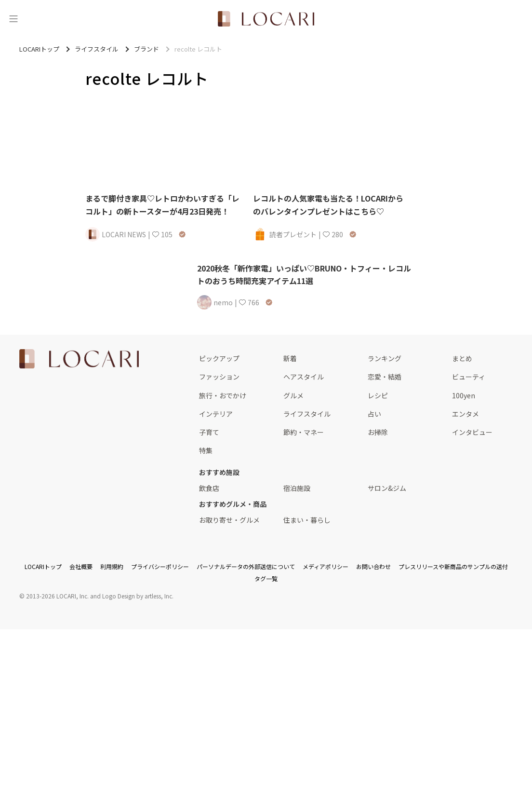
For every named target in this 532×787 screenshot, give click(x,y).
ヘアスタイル (304, 377)
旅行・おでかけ (223, 395)
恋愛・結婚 (385, 377)
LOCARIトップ (43, 566)
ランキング (385, 358)
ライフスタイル (307, 414)
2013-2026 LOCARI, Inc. (57, 596)
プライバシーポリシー (160, 566)
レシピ (378, 395)
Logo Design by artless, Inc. (138, 596)
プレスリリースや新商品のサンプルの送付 (453, 566)
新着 (290, 358)
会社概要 (81, 566)
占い (374, 414)
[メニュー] (13, 19)
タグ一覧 (266, 578)
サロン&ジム (387, 488)
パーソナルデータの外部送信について (246, 566)
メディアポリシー (326, 566)
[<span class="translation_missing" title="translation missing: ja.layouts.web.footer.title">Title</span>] (79, 359)
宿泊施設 (297, 488)
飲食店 (209, 488)
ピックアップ (219, 358)
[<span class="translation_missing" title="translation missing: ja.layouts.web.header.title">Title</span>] (266, 19)
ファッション (219, 377)
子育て (209, 432)
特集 (206, 450)
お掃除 (378, 432)
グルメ (293, 395)
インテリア (216, 414)
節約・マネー (304, 432)
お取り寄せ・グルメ (229, 520)
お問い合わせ (373, 566)
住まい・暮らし (307, 520)
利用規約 (112, 566)
